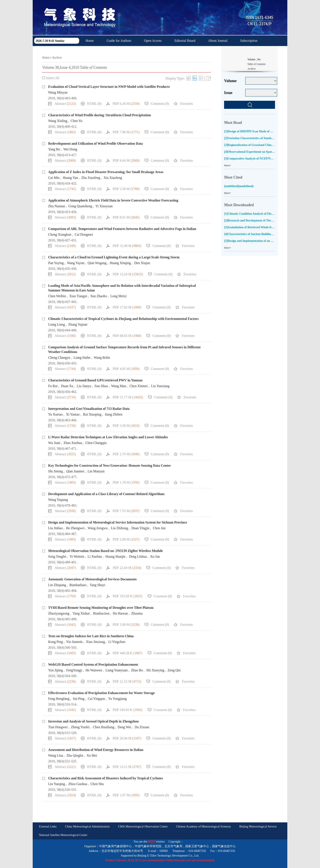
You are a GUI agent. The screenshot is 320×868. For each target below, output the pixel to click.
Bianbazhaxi (78, 585)
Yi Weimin (77, 556)
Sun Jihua (101, 386)
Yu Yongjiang (117, 699)
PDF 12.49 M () (127, 246)
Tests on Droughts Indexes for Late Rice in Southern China (91, 636)
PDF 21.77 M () (128, 397)
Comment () (160, 104)
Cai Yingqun (96, 699)
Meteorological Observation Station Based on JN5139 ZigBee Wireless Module (106, 551)
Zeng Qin (174, 670)
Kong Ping (55, 642)
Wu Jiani (54, 443)
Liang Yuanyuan (117, 670)
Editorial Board (185, 41)
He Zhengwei (75, 528)
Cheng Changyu (59, 358)
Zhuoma (137, 613)
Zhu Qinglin (75, 755)
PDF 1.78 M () (126, 482)
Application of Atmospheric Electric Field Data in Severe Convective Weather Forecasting (113, 200)
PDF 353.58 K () (128, 596)
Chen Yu (76, 121)
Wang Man (119, 386)
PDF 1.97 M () (126, 795)
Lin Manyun (96, 471)
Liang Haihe (82, 358)
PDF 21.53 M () (127, 681)
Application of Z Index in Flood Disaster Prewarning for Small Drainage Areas (106, 172)
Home (90, 41)
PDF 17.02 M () (127, 307)
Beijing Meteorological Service (258, 827)
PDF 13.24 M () (128, 274)
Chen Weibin (57, 296)
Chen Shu (97, 784)
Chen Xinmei (139, 386)
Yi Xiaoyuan (104, 206)
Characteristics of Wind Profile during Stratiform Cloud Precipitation (100, 115)
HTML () (94, 104)
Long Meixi (118, 296)
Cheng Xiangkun (60, 234)
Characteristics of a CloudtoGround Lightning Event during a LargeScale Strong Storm (114, 257)
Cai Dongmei (84, 234)
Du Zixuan (142, 727)
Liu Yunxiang (160, 386)
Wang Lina (56, 755)
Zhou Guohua (78, 784)
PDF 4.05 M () (126, 369)
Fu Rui (53, 386)
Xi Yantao (73, 414)
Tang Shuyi (98, 585)
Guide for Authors (119, 41)
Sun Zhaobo (99, 296)
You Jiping (55, 670)
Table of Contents (256, 64)
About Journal (218, 41)
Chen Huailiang (104, 727)
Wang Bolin (102, 358)
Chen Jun (159, 528)
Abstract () (65, 104)
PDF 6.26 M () (126, 104)
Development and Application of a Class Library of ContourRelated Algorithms (106, 494)
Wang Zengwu (98, 528)
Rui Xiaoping (92, 414)
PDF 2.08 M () (126, 539)
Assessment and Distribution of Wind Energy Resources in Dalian (96, 750)
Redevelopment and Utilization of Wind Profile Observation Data (95, 143)
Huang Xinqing (120, 263)
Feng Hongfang (59, 699)
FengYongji (74, 670)
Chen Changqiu (96, 443)
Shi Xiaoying (155, 670)
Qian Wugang (97, 263)
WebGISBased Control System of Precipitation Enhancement (93, 664)
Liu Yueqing (57, 784)
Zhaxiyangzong (59, 613)
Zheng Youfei (80, 727)
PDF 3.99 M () (126, 625)
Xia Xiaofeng (113, 178)
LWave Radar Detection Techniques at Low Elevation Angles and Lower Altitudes (108, 437)
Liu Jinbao (55, 528)
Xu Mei (92, 755)
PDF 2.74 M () (126, 454)
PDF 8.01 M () (126, 217)
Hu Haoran (120, 613)
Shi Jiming (55, 471)
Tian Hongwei (58, 727)
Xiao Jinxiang (95, 642)
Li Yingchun (117, 642)
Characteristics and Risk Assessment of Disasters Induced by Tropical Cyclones (106, 778)
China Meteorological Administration (87, 827)
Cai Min (54, 178)
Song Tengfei (57, 556)
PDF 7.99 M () (126, 132)
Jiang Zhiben (114, 414)
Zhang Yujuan (78, 324)
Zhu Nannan (57, 206)
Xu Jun (155, 556)
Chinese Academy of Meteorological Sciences (204, 827)
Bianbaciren (101, 613)
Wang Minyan (58, 92)
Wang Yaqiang (58, 500)
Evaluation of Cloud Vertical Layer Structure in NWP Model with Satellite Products (109, 87)
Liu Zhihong (119, 528)
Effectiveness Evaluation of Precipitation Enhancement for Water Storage (101, 693)
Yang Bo (54, 149)
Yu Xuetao (55, 414)
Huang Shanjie (116, 556)
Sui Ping (79, 699)
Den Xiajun (142, 263)
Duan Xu (67, 386)
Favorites (187, 104)
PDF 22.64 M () (127, 568)
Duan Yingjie (140, 528)
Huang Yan (70, 178)
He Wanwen (94, 670)
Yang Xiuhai (81, 613)
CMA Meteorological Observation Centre (143, 827)
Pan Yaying (56, 263)
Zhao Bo (137, 670)
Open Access (153, 41)
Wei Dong (70, 149)
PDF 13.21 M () (127, 767)
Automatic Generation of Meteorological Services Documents (92, 579)
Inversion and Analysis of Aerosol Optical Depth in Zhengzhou (93, 721)
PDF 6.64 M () (126, 160)
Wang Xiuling (58, 121)
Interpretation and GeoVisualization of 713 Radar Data (89, 409)
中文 (126, 51)
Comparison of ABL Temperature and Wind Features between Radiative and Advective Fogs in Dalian (122, 229)
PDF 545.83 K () (128, 710)
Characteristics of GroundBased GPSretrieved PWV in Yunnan (95, 380)
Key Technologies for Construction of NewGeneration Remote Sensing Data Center (109, 465)
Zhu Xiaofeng (91, 178)
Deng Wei (124, 727)
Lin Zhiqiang (57, 585)
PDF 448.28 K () (128, 653)
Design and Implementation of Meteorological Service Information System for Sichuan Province (118, 522)
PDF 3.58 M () (126, 426)
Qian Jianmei (75, 471)
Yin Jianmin (74, 642)
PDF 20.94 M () (127, 738)
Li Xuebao (95, 556)
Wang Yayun (76, 263)
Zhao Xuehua (73, 443)
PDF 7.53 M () (126, 511)
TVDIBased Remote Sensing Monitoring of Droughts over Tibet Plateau (101, 608)
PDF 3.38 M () (126, 189)
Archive (57, 58)
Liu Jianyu (84, 386)
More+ (228, 165)
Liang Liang (57, 324)
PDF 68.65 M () (127, 336)
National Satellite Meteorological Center (63, 835)
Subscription (249, 41)
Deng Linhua (138, 556)
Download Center (98, 51)
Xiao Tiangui (78, 296)
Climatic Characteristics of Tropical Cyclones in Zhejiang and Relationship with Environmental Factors (123, 319)
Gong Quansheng (80, 206)
